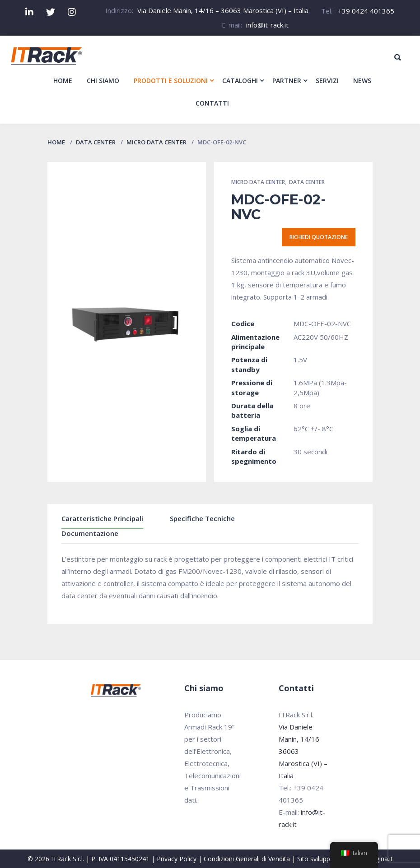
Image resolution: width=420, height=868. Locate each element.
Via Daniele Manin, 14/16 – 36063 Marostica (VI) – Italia (223, 10)
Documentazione (90, 533)
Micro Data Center (156, 142)
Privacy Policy (177, 859)
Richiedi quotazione (319, 237)
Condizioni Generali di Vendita (247, 859)
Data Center (96, 142)
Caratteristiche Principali (102, 518)
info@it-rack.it (267, 25)
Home (56, 142)
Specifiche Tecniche (202, 518)
